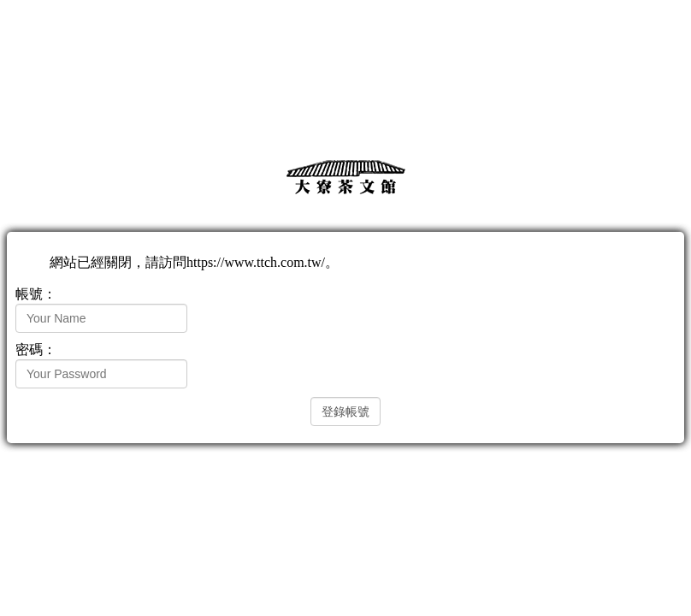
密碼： (36, 349)
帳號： (36, 294)
